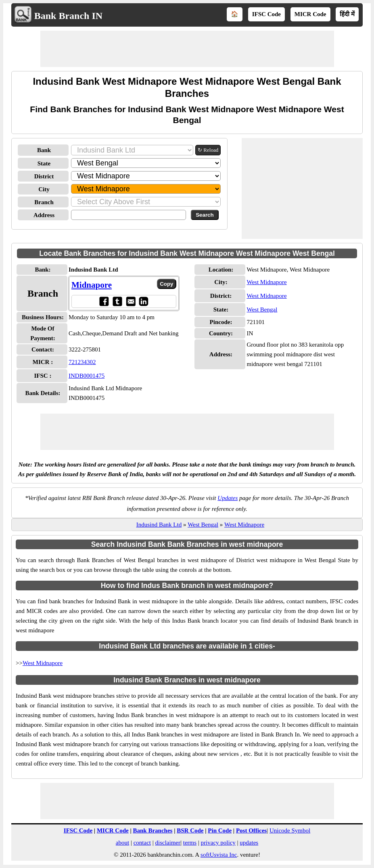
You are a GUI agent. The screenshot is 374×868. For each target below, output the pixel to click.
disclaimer (168, 843)
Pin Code (220, 830)
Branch (44, 202)
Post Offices (251, 830)
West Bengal (262, 310)
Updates (228, 498)
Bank (44, 150)
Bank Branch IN (68, 16)
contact (142, 843)
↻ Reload (208, 150)
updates (249, 843)
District (44, 176)
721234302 (82, 362)
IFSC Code (266, 14)
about (122, 843)
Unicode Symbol (290, 830)
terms (190, 843)
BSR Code (190, 830)
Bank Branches (153, 830)
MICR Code (310, 14)
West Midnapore (266, 282)
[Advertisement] (187, 49)
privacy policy (218, 843)
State (44, 163)
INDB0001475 (87, 376)
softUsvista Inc (219, 855)
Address (44, 215)
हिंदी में (347, 14)
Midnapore (92, 285)
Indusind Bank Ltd (159, 525)
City (44, 189)
